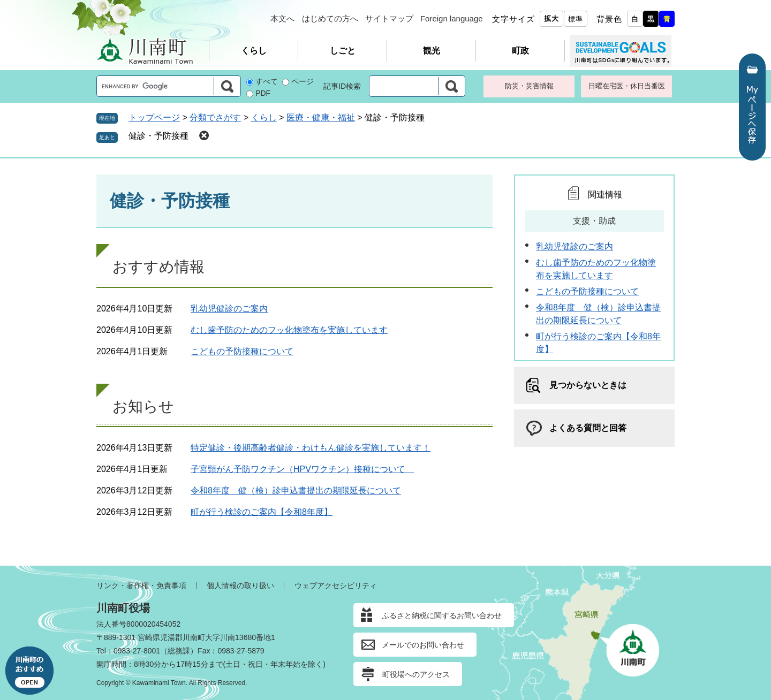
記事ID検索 (342, 86)
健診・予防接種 (158, 136)
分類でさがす (215, 117)
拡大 (551, 18)
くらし (254, 51)
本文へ (282, 18)
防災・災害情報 (529, 86)
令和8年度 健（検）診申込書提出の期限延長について (296, 490)
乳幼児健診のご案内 (229, 309)
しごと (343, 51)
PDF (263, 93)
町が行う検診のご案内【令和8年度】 (262, 512)
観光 (432, 51)
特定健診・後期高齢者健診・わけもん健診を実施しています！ (311, 448)
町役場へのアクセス (416, 674)
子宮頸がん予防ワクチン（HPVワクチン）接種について (302, 469)
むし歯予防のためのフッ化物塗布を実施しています (289, 330)
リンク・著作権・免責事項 (141, 585)
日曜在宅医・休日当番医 (627, 86)
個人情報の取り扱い (240, 585)
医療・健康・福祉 (321, 117)
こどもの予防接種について (242, 351)
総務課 (179, 651)
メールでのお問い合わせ (423, 645)
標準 (576, 19)
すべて (267, 81)
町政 (520, 51)
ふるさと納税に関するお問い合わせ (442, 615)
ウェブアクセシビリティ (336, 585)
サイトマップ (389, 18)
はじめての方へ (330, 18)
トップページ (154, 117)
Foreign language (452, 18)
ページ (303, 81)
